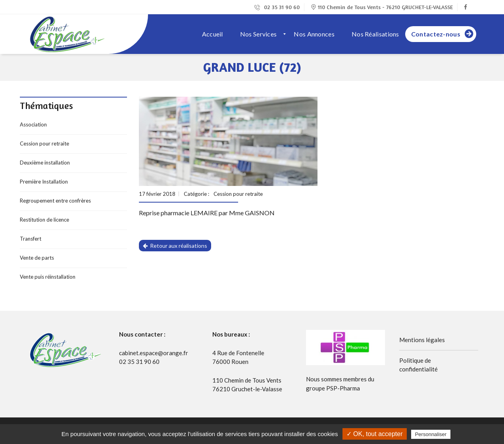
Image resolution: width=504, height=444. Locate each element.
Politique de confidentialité (418, 365)
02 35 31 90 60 (277, 7)
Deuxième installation (45, 163)
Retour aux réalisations (175, 246)
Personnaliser (431, 434)
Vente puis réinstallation (48, 277)
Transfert (31, 239)
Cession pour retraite (44, 144)
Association (33, 124)
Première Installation (44, 182)
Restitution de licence (44, 220)
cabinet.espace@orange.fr (154, 353)
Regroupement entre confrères (55, 201)
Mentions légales (422, 340)
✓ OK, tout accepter (375, 434)
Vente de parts (37, 258)
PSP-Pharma (343, 388)
